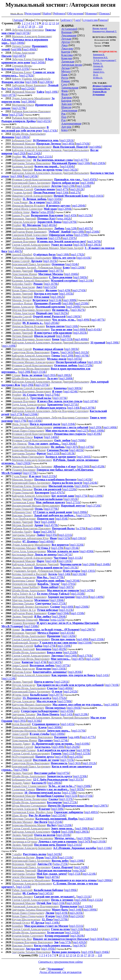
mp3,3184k (68, 424)
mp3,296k (28, 385)
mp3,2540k (93, 232)
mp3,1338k (104, 848)
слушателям (90, 20)
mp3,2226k (70, 489)
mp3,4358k (67, 711)
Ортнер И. (98, 66)
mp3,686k (95, 147)
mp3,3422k (71, 170)
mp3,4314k (67, 633)
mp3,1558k (78, 613)
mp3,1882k (64, 375)
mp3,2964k (59, 616)
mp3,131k (54, 453)
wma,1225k (58, 620)
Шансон (66, 107)
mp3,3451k (46, 893)
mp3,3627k (78, 310)
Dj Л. (96, 75)
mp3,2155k (49, 476)
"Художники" (55, 969)
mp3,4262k (80, 942)
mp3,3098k (55, 727)
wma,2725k (61, 864)
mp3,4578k (51, 525)
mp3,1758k (69, 793)
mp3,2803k (55, 783)
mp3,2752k (16, 115)
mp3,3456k (38, 62)
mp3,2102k (72, 932)
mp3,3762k (59, 698)
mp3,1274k (61, 740)
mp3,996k (71, 890)
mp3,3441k (84, 457)
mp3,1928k (84, 838)
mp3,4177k (81, 160)
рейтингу (67, 20)
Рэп (63, 120)
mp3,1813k (95, 362)
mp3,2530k (82, 303)
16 (23, 27)
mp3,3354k (59, 815)
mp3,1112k (75, 558)
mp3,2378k (61, 919)
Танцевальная (70, 88)
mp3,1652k (71, 499)
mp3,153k (69, 753)
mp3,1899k (90, 910)
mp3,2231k (65, 535)
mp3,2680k (66, 378)
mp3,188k (52, 92)
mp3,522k (71, 796)
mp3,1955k (66, 294)
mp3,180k (63, 254)
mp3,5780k (65, 701)
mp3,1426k (69, 636)
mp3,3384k (57, 600)
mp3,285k (51, 857)
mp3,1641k (97, 196)
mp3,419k (62, 913)
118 (41, 27)
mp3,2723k (70, 802)
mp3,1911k (96, 828)
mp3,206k (89, 564)
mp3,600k (80, 329)
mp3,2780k (21, 770)
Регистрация (33, 13)
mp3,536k (63, 193)
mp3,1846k (71, 274)
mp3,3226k (77, 545)
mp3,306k (16, 176)
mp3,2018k (64, 835)
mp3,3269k (85, 906)
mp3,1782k (78, 254)
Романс (66, 81)
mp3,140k (74, 408)
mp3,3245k (55, 199)
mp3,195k (88, 952)
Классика (67, 55)
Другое (66, 42)
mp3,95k (52, 535)
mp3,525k (50, 287)
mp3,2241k (77, 916)
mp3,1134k (9, 678)
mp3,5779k (51, 509)
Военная (66, 32)
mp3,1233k (83, 753)
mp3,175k (82, 496)
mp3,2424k (91, 483)
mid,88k (17, 49)
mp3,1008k (97, 431)
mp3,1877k (56, 271)
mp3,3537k (76, 780)
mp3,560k (13, 89)
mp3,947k (80, 945)
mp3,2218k (89, 874)
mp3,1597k (69, 238)
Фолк (64, 94)
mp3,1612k (82, 352)
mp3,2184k (31, 414)
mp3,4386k (94, 528)
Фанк (64, 91)
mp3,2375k (111, 939)
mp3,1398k (77, 861)
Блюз (64, 130)
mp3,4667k (15, 251)
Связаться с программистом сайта (61, 962)
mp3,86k (68, 303)
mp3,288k (25, 372)
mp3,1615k (50, 261)
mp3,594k (63, 613)
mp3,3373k (60, 398)
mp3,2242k (28, 89)
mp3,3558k (78, 594)
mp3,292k (20, 153)
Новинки (91, 13)
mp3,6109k (83, 744)
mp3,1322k (95, 900)
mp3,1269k (78, 268)
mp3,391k (50, 375)
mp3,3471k (65, 554)
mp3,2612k (77, 189)
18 (30, 27)
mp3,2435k (76, 757)
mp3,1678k (51, 284)
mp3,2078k (88, 408)
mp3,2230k (80, 776)
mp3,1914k (72, 548)
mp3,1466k (51, 437)
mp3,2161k (74, 845)
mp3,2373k (42, 385)
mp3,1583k (59, 669)
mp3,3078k (83, 750)
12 (50, 23)
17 (26, 27)
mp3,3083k (75, 388)
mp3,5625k (61, 313)
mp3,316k (59, 903)
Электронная (69, 110)
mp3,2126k (93, 659)
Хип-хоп (66, 104)
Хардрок (66, 97)
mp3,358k (68, 832)
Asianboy (98, 69)
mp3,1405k (111, 705)
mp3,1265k (65, 561)
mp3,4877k (98, 320)
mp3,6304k (67, 166)
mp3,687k (19, 56)
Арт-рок (66, 127)
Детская (66, 39)
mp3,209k (68, 356)
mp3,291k (82, 597)
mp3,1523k (85, 215)
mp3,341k (67, 352)
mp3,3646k (63, 336)
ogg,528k (71, 228)
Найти (47, 13)
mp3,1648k (103, 564)
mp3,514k (56, 300)
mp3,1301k (88, 571)
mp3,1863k (94, 245)
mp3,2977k (56, 695)
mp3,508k (58, 809)
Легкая (65, 68)
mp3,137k (55, 238)
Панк (64, 75)
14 (57, 23)
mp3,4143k (84, 258)
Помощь (105, 13)
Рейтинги (59, 13)
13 (54, 23)
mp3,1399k (96, 496)
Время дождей (100, 28)
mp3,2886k (105, 880)
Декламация (69, 35)
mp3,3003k (72, 349)
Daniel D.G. (99, 72)
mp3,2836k (75, 672)
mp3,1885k (53, 202)
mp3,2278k (19, 108)
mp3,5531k (76, 926)
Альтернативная (71, 123)
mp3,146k (65, 574)
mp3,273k (16, 414)
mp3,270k (50, 646)
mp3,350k (62, 916)
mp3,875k (63, 773)
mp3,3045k (82, 486)
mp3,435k (71, 215)
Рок (63, 114)
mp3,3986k (80, 512)
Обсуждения (75, 13)
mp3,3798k (82, 235)
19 (34, 27)
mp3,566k (84, 466)
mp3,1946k (102, 952)
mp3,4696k (81, 339)
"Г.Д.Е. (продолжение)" (105, 60)
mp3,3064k (69, 444)
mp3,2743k (79, 290)
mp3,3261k (67, 140)
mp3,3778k (57, 577)
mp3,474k (41, 662)
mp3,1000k (58, 734)
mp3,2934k (73, 581)
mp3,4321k (44, 121)
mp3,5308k (32, 626)
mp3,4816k (49, 225)
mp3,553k (67, 339)
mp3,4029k (60, 649)
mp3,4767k (57, 493)
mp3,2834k (52, 323)
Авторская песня (72, 65)
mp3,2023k (80, 333)
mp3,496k (83, 639)
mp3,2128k (81, 714)
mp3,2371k (71, 404)
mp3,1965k (74, 316)
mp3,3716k (86, 796)
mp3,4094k (47, 541)
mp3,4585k (90, 179)
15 (19, 27)
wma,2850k (47, 212)
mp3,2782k (27, 75)
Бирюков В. (99, 54)
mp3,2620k (73, 747)
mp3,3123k (66, 610)
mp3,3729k (86, 365)
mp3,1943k (74, 708)
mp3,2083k (46, 82)
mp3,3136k (34, 721)
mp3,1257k (84, 515)
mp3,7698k (79, 440)
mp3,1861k (23, 137)
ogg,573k (66, 942)
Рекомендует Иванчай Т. (105, 31)
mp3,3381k (86, 819)
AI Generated (69, 29)
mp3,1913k (71, 568)
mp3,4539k (94, 434)
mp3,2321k (45, 157)
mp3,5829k (77, 936)
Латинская (68, 62)
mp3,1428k (81, 867)
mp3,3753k (59, 603)
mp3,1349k (52, 923)
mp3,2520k (70, 652)
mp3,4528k (98, 466)
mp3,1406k (110, 427)
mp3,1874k (91, 401)
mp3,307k (72, 447)
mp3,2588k (84, 786)
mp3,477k (62, 189)
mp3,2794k (53, 395)
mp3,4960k (30, 49)
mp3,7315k (67, 760)
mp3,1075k (63, 665)
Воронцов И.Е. (101, 57)
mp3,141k (103, 675)
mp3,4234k (71, 391)
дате (78, 20)
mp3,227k (83, 431)
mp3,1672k (23, 33)
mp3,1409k (97, 597)
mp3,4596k (87, 551)
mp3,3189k (9, 346)
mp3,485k (68, 144)
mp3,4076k (52, 877)
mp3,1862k (57, 297)
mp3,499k (84, 320)
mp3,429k (65, 290)
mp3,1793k (85, 656)
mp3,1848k (87, 183)
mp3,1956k (48, 949)
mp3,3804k (28, 102)
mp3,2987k (101, 806)
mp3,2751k (73, 502)
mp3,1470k (87, 447)
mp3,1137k (66, 799)
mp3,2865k (82, 832)
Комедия (67, 58)
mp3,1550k (97, 639)
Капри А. (98, 63)
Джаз (64, 45)
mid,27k (75, 193)
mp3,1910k (99, 841)
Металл (66, 71)
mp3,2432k (71, 691)
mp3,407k (78, 659)
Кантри (66, 52)
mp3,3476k (94, 241)
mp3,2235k (22, 69)
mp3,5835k (77, 789)
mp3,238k (69, 186)
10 (43, 23)
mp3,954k (62, 519)
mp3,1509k (64, 646)
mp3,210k (77, 929)
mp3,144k (76, 910)
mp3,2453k (31, 176)
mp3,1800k (18, 43)
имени (104, 20)
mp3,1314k (39, 372)
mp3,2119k (86, 281)
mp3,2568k (82, 607)
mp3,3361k (79, 538)
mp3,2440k (48, 522)
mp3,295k (96, 427)
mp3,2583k (99, 163)
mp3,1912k (89, 763)
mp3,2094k (65, 209)
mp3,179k (20, 421)
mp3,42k (51, 561)
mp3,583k (97, 939)
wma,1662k (64, 219)
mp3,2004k (79, 206)
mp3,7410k (112, 685)
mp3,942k (91, 929)
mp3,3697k (67, 587)
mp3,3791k (69, 584)
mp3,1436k (35, 421)
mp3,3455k (74, 359)
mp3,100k (84, 163)
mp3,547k (85, 841)
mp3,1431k (68, 724)
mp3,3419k (54, 854)
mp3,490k (58, 747)
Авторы (18, 20)
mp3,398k (113, 343)
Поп (64, 117)
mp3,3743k (83, 144)
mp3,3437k (55, 662)
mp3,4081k (91, 812)
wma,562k (79, 870)
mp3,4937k (85, 228)
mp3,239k (58, 548)
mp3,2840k (74, 307)
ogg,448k (74, 737)
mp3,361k (75, 763)
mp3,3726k (94, 506)
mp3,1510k (66, 857)
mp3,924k (72, 264)
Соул (64, 84)
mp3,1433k (85, 479)
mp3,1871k (9, 95)
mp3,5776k (30, 473)
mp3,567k (80, 245)
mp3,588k (78, 232)
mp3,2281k (62, 682)
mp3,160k (72, 326)
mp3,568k (32, 82)
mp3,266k (81, 900)
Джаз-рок (67, 48)
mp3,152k (75, 874)
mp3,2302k (24, 463)
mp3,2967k (88, 630)
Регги (65, 78)
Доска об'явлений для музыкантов (61, 972)
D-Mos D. (98, 78)
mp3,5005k (80, 277)
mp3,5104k (85, 643)
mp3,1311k (84, 897)
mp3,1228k (83, 186)
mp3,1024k (79, 574)
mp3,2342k (34, 153)
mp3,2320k (65, 825)
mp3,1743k (50, 131)
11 (46, 23)
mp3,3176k (79, 731)
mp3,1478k (87, 590)
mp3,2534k (56, 822)
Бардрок (66, 101)
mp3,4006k (66, 688)
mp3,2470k (70, 222)
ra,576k (81, 528)
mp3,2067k (48, 532)
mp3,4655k (77, 450)
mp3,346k (71, 656)
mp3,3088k (70, 300)
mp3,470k (61, 757)
